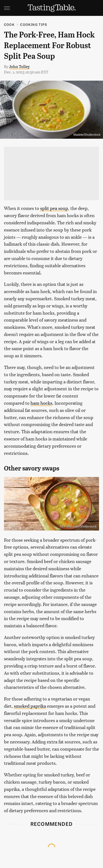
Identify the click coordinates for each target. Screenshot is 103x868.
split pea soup (54, 208)
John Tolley (19, 66)
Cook (9, 24)
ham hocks (41, 403)
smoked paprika (30, 706)
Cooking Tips (33, 24)
